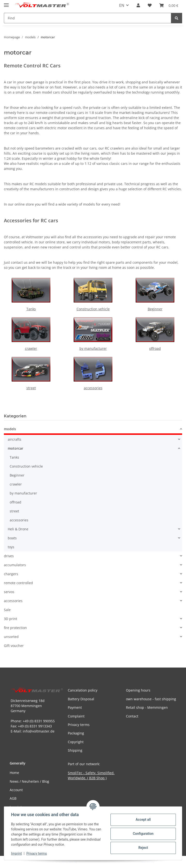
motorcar (15, 448)
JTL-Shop (161, 862)
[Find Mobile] (88, 18)
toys (11, 547)
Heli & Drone (18, 529)
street (31, 388)
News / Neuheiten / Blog (29, 781)
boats (12, 538)
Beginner (155, 309)
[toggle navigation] (6, 3)
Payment (75, 707)
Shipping (75, 750)
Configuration (142, 834)
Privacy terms (37, 853)
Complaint (76, 716)
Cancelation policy (83, 690)
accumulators (15, 565)
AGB (13, 798)
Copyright (76, 742)
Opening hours (138, 690)
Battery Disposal (81, 699)
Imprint (17, 853)
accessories (93, 388)
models (10, 429)
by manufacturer (93, 348)
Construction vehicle (93, 309)
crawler (31, 348)
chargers (11, 574)
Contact (132, 716)
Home (14, 773)
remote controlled (18, 583)
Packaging (76, 733)
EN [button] (122, 5)
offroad (155, 348)
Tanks (31, 309)
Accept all (142, 820)
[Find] (177, 18)
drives (9, 556)
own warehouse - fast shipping (151, 699)
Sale (7, 610)
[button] (138, 5)
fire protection (15, 628)
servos (9, 592)
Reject (142, 848)
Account (16, 790)
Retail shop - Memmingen (147, 707)
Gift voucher (14, 646)
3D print (11, 619)
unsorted (11, 637)
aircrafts (15, 439)
